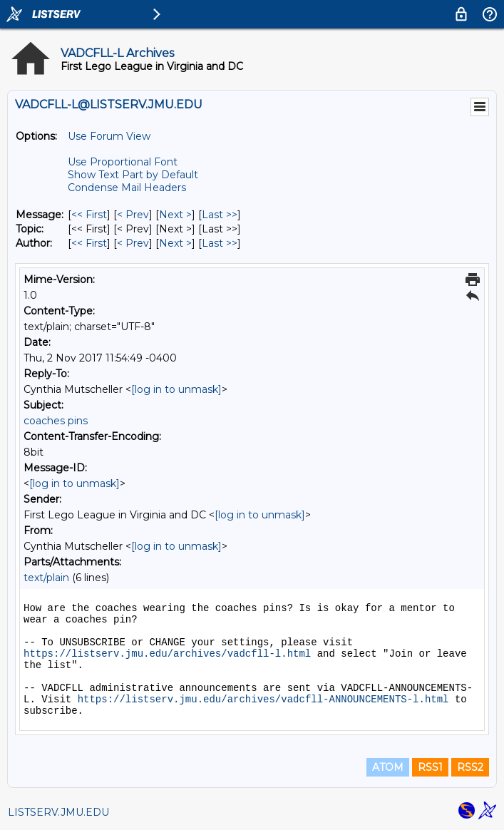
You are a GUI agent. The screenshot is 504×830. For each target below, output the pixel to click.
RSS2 (470, 767)
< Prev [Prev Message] (133, 215)
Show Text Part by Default (133, 175)
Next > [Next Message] (175, 215)
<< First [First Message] (89, 215)
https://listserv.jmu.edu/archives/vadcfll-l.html (167, 654)
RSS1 (430, 767)
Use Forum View (109, 136)
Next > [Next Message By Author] (175, 243)
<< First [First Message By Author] (89, 243)
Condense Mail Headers (127, 188)
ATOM (388, 767)
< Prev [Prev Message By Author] (133, 243)
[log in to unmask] (176, 389)
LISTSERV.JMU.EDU (58, 812)
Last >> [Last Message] (220, 215)
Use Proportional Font (123, 162)
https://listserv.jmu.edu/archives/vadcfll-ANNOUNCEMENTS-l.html (263, 700)
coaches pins (56, 421)
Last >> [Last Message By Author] (220, 243)
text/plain (46, 578)
